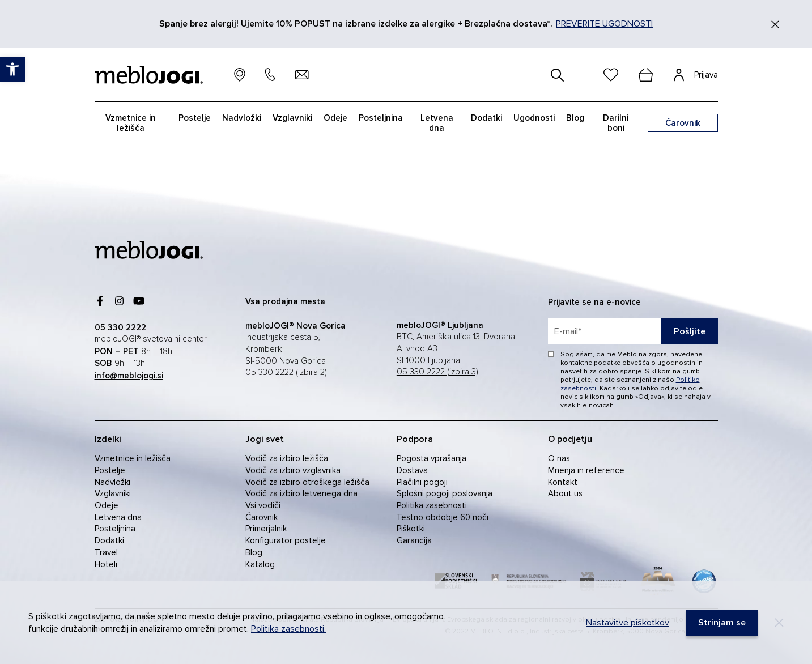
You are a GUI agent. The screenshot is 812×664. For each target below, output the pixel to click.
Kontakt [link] (563, 482)
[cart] (646, 75)
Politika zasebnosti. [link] (288, 629)
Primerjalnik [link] (266, 529)
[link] (12, 69)
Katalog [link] (260, 564)
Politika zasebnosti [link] (432, 505)
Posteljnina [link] (381, 118)
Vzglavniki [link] (292, 118)
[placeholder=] (633, 331)
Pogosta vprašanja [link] (431, 458)
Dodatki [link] (486, 118)
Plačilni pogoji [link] (422, 482)
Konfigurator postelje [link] (286, 540)
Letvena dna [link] (437, 123)
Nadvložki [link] (242, 118)
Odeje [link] (335, 118)
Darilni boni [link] (616, 123)
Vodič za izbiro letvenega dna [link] (301, 493)
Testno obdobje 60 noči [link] (443, 517)
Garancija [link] (414, 540)
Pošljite (690, 331)
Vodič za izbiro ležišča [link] (287, 458)
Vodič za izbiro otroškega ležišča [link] (307, 482)
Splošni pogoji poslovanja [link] (445, 493)
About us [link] (565, 493)
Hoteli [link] (106, 564)
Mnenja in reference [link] (586, 470)
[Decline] (779, 623)
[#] (558, 75)
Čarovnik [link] (262, 517)
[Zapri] (775, 24)
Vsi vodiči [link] (263, 505)
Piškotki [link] (411, 529)
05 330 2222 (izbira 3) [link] (437, 372)
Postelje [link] (195, 118)
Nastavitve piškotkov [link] (628, 623)
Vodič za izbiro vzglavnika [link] (293, 470)
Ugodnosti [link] (534, 118)
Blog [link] (575, 118)
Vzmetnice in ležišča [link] (131, 123)
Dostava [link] (412, 470)
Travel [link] (106, 552)
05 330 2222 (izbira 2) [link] (286, 373)
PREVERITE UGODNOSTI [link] (604, 24)
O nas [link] (559, 458)
